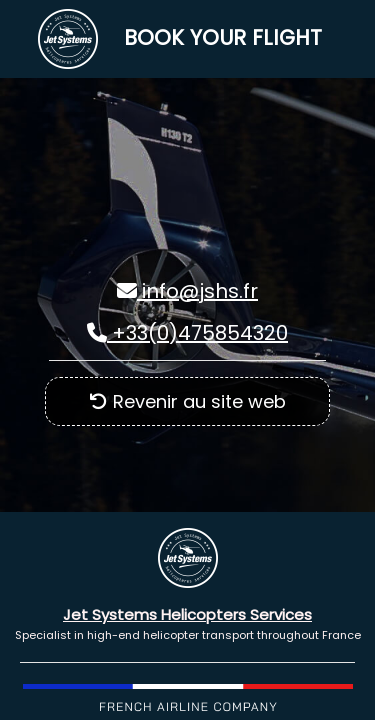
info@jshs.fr (187, 291)
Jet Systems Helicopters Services (187, 614)
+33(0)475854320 (187, 333)
